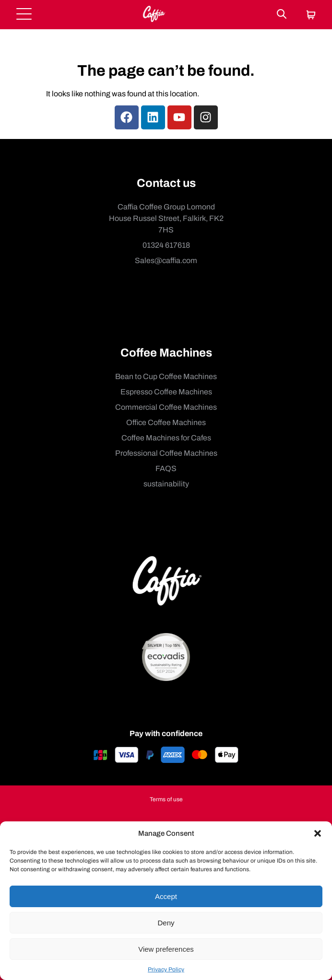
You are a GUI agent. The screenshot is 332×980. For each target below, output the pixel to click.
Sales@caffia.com (166, 260)
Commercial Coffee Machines (166, 407)
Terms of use (166, 799)
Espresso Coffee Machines (166, 392)
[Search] (282, 15)
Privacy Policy (166, 969)
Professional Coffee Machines (166, 453)
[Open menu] (24, 15)
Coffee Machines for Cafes (166, 438)
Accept (166, 896)
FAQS (166, 468)
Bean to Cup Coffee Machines (166, 376)
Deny (166, 923)
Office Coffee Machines (166, 422)
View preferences (166, 949)
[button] (318, 833)
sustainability (166, 484)
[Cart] (311, 16)
